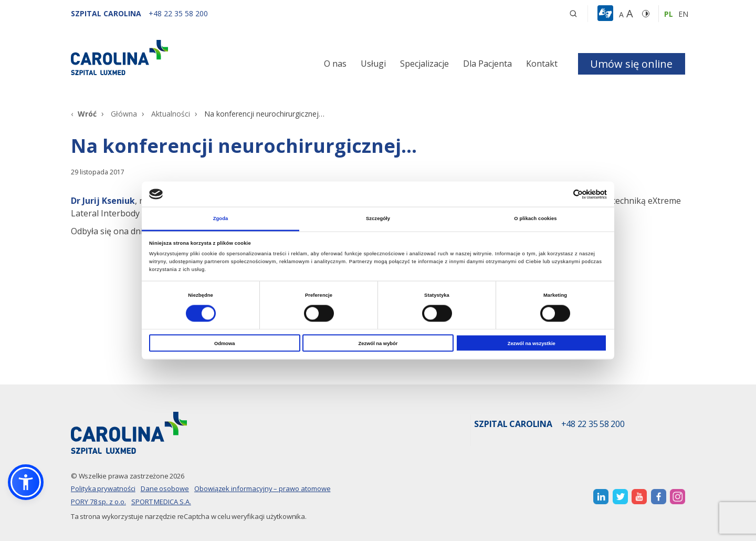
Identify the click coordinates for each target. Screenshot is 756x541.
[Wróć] (84, 114)
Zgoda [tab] (221, 219)
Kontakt (542, 64)
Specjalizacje (424, 64)
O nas (335, 64)
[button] (607, 14)
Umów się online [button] (631, 64)
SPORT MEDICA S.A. (161, 502)
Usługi (373, 64)
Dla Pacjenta (487, 64)
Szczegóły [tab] (378, 219)
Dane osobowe (165, 488)
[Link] (168, 58)
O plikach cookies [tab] (535, 219)
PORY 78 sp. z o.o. (98, 502)
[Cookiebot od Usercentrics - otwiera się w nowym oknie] (561, 194)
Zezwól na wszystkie (532, 343)
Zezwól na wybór (378, 343)
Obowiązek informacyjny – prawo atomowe (262, 488)
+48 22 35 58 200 (593, 424)
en (683, 14)
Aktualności (171, 114)
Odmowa (225, 343)
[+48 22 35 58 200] (178, 13)
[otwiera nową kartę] (601, 497)
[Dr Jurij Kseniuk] (103, 201)
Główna (124, 114)
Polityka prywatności (103, 488)
